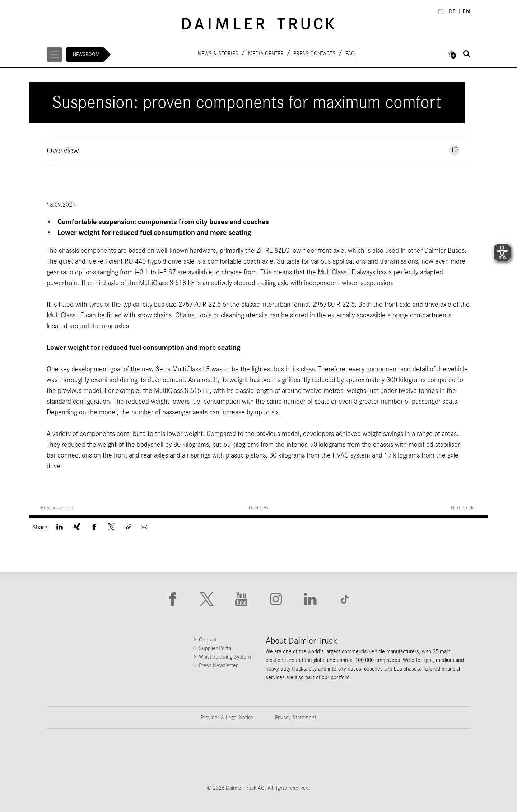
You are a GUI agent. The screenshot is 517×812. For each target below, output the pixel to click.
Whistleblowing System (225, 657)
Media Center (266, 53)
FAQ (350, 53)
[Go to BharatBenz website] (369, 756)
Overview (258, 508)
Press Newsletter (218, 665)
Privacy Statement (296, 718)
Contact (208, 640)
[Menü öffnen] (55, 55)
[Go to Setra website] (443, 756)
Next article (464, 508)
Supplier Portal (216, 648)
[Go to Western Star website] (222, 756)
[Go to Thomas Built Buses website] (148, 756)
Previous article (57, 508)
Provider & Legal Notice (227, 718)
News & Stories (218, 53)
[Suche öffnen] (467, 54)
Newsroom (88, 54)
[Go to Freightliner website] (74, 756)
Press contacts (315, 53)
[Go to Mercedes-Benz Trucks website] (295, 756)
